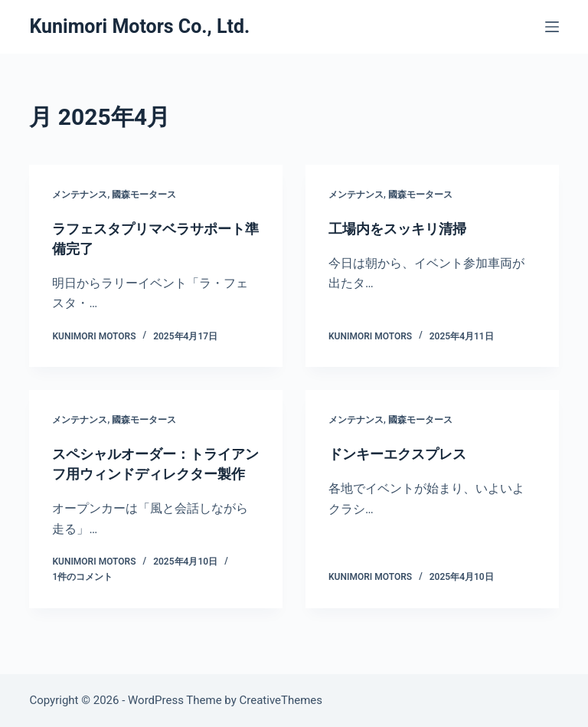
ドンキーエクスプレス (405, 454)
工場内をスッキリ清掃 (405, 228)
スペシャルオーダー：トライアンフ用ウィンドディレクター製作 (152, 473)
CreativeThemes (281, 700)
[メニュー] (552, 27)
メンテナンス (80, 195)
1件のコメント (82, 597)
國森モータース (144, 195)
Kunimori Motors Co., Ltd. (139, 26)
